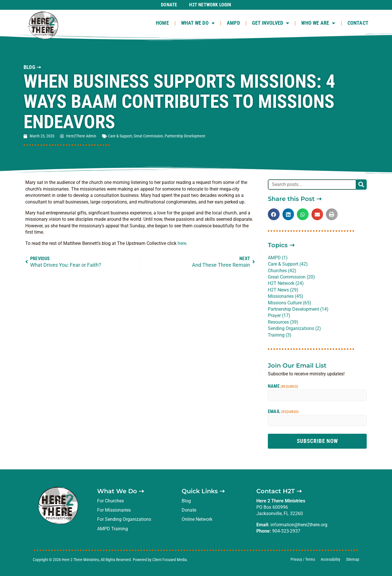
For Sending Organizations (124, 519)
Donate (169, 5)
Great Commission (148, 136)
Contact (358, 23)
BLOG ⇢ (32, 67)
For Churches (111, 501)
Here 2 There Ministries (80, 560)
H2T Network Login (210, 5)
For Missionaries (114, 510)
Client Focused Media (170, 560)
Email (283, 412)
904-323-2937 (286, 531)
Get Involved (271, 23)
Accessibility (330, 559)
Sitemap (353, 559)
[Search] (361, 185)
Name (283, 386)
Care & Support (120, 136)
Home (162, 23)
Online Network (197, 519)
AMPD (233, 23)
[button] (274, 214)
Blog (186, 501)
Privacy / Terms (303, 559)
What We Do (198, 23)
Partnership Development (185, 136)
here (182, 243)
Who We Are (318, 23)
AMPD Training (113, 529)
